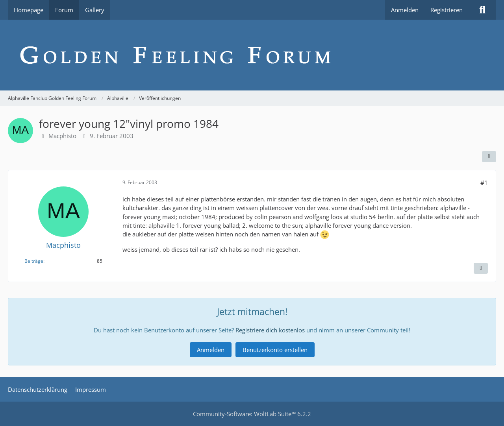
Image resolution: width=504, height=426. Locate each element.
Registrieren (447, 10)
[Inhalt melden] (481, 268)
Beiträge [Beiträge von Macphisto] (34, 261)
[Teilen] (489, 157)
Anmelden (405, 10)
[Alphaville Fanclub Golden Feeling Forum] (252, 55)
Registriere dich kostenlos (270, 330)
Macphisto (62, 136)
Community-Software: (252, 414)
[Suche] (482, 10)
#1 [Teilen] (484, 183)
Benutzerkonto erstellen (275, 350)
